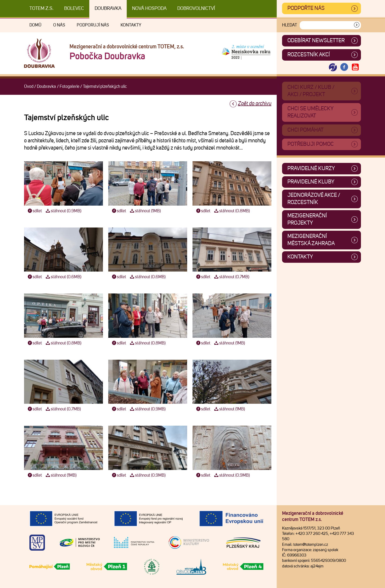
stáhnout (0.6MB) (63, 277)
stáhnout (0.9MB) (63, 211)
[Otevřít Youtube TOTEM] (355, 67)
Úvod (29, 87)
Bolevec (74, 9)
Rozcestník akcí (309, 55)
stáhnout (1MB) (145, 211)
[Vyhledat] (357, 25)
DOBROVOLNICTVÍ (196, 9)
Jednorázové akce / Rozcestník (314, 199)
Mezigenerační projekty (307, 219)
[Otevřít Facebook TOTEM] (344, 67)
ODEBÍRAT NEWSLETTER (316, 41)
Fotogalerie (70, 87)
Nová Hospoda (149, 9)
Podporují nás (93, 25)
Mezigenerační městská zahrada (311, 240)
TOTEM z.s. (41, 9)
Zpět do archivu (255, 104)
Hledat (290, 25)
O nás (59, 25)
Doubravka (108, 9)
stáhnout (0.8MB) (231, 211)
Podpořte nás (306, 8)
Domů (35, 25)
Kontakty (131, 25)
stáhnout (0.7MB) (231, 277)
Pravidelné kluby (311, 182)
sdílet (34, 211)
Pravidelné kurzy (311, 168)
